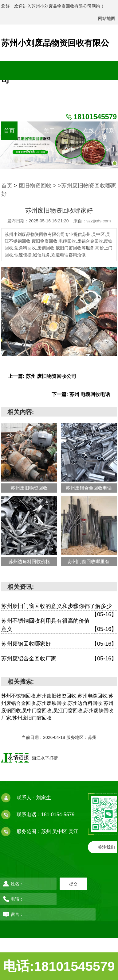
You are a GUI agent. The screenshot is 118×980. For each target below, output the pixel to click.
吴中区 (60, 831)
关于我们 (49, 134)
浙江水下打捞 (45, 758)
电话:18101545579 (59, 966)
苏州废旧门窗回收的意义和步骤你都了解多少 (59, 607)
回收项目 (29, 134)
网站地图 (107, 18)
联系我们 (109, 134)
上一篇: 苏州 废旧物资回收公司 (42, 376)
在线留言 (89, 134)
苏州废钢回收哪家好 (59, 644)
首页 (9, 131)
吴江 (73, 831)
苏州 (47, 831)
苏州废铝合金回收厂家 (59, 659)
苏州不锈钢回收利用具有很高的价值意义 (59, 626)
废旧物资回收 (35, 186)
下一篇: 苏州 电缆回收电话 (81, 394)
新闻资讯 (69, 134)
